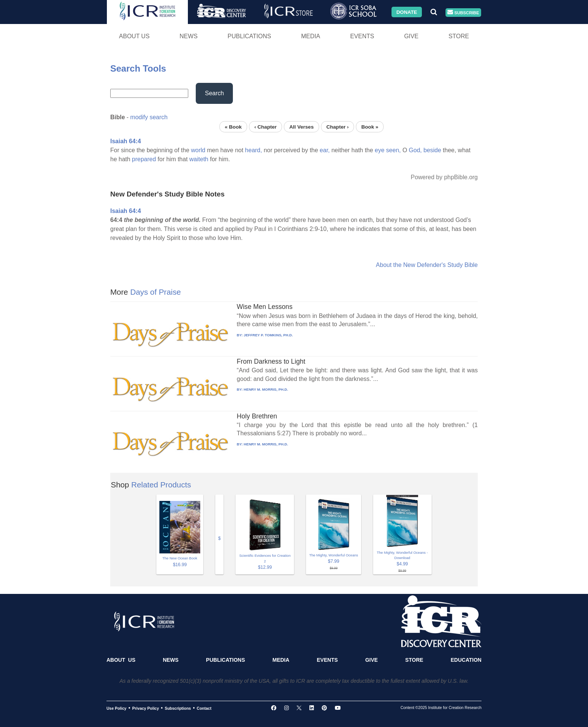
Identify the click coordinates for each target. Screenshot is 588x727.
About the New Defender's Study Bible (427, 265)
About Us (134, 36)
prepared (144, 159)
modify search (149, 117)
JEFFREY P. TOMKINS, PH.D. (268, 335)
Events (362, 36)
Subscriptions (178, 708)
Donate (407, 12)
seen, (394, 150)
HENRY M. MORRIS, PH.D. (266, 389)
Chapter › (337, 127)
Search (214, 93)
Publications (249, 36)
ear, (325, 150)
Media (311, 36)
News (189, 36)
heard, (253, 150)
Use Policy (116, 708)
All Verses (302, 127)
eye (379, 150)
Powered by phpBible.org (444, 177)
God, (415, 150)
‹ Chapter (265, 127)
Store (459, 36)
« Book (233, 127)
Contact (204, 708)
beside (432, 150)
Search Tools (138, 68)
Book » (370, 127)
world (198, 150)
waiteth (199, 159)
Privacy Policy (146, 708)
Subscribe (463, 13)
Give (411, 36)
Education (466, 660)
